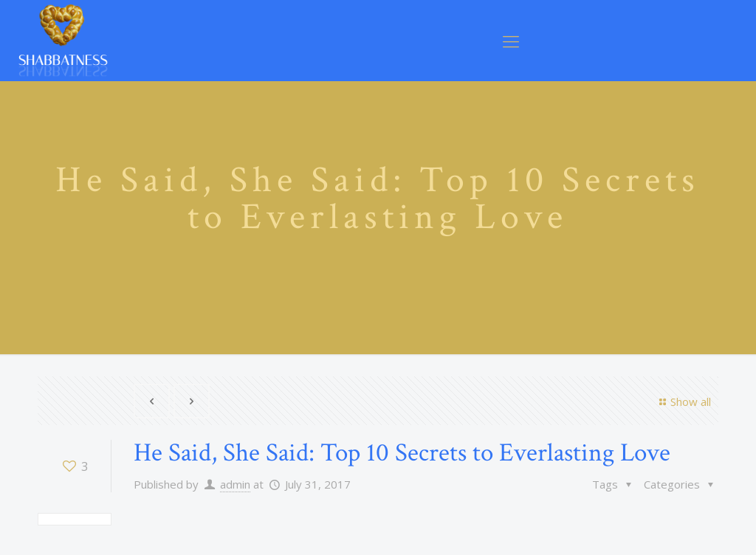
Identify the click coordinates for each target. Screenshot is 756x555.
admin (235, 484)
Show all (683, 401)
